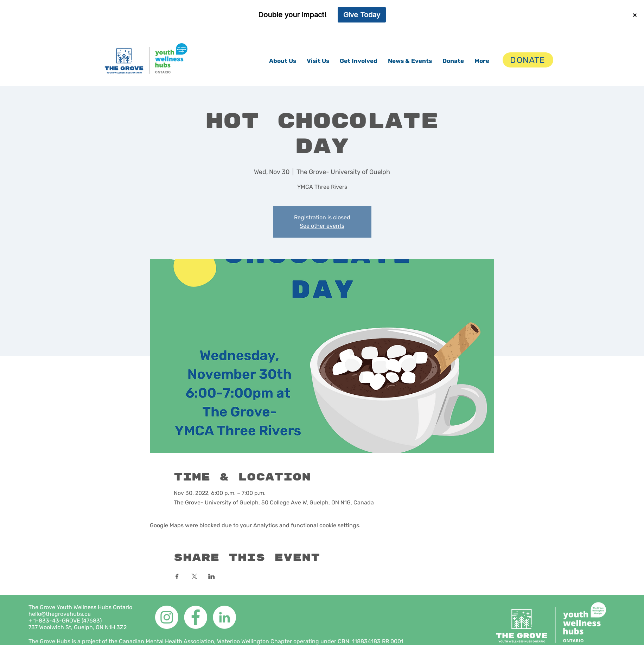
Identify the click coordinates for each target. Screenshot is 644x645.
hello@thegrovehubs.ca (60, 614)
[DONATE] (528, 60)
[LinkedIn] (224, 617)
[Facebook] (196, 617)
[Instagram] (167, 617)
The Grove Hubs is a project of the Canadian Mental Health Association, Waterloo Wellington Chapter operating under (183, 641)
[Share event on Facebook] (177, 576)
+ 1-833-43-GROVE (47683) (65, 621)
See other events (322, 226)
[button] (283, 61)
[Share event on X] (194, 576)
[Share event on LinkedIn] (212, 576)
